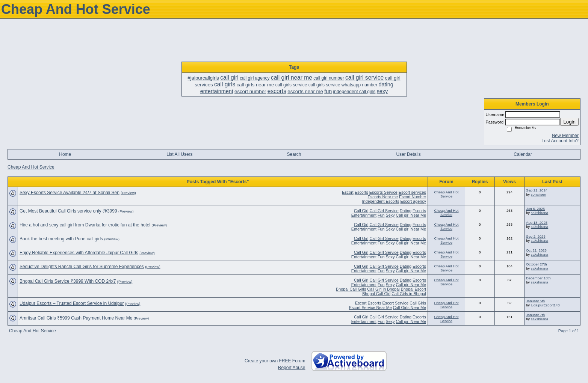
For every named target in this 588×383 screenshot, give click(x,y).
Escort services (412, 192)
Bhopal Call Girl (376, 294)
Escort (348, 192)
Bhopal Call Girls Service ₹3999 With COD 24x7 (68, 281)
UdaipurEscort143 (545, 305)
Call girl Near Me (411, 215)
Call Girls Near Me (410, 308)
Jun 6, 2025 (535, 209)
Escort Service (396, 303)
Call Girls (418, 303)
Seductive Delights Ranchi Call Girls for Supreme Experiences (82, 267)
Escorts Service (383, 192)
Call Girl (361, 211)
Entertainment (364, 215)
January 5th (535, 301)
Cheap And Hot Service (31, 167)
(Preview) (128, 193)
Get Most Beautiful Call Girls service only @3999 (68, 211)
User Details (408, 154)
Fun (381, 215)
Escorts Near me (383, 197)
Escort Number (413, 197)
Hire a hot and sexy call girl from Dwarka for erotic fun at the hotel (85, 225)
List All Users (179, 154)
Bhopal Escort (413, 289)
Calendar (523, 154)
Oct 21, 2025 (536, 250)
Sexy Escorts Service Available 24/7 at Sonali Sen (70, 193)
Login (569, 122)
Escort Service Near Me (370, 308)
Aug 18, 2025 (537, 222)
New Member (565, 136)
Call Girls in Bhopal (409, 294)
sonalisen (539, 194)
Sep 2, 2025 (536, 236)
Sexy (390, 215)
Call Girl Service (384, 211)
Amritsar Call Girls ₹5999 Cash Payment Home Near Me (76, 318)
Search (294, 154)
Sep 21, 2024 (537, 190)
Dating (406, 211)
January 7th (535, 315)
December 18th (538, 278)
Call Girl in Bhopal (383, 289)
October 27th (536, 264)
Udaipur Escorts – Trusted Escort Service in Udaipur (72, 303)
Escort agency (413, 201)
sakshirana (540, 213)
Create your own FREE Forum (275, 361)
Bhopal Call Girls (351, 289)
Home (65, 154)
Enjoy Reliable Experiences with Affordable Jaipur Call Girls (79, 253)
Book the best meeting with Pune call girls (61, 239)
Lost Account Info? (560, 141)
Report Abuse (292, 368)
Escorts (361, 192)
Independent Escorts (381, 201)
